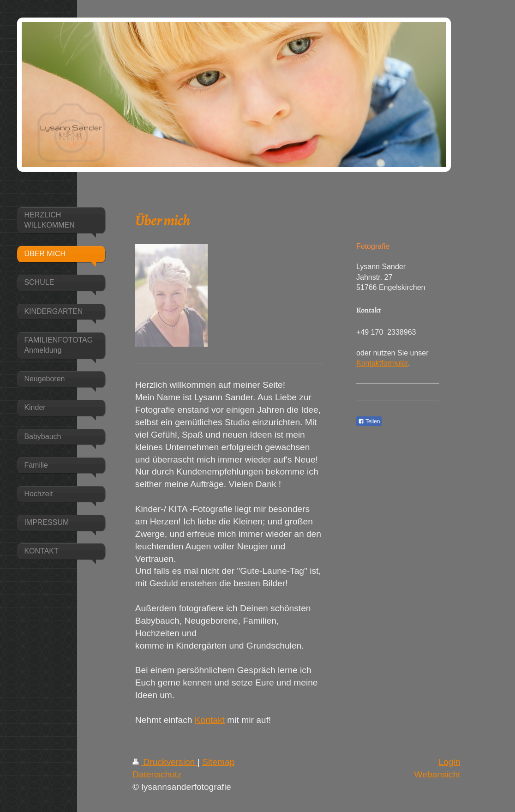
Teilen (369, 421)
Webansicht (437, 774)
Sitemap (218, 762)
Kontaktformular (382, 363)
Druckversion (165, 762)
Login (449, 762)
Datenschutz (157, 774)
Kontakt (210, 720)
